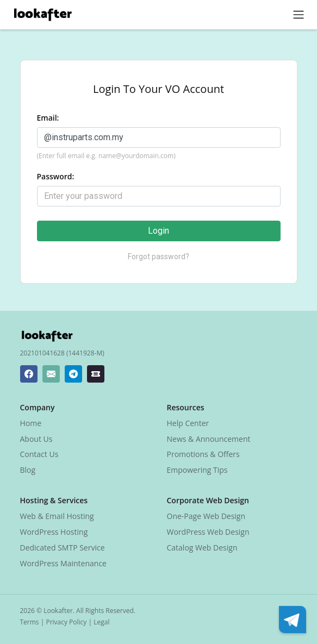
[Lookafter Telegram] (73, 374)
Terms (30, 622)
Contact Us (39, 454)
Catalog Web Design (202, 548)
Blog (28, 470)
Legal (101, 622)
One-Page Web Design (206, 516)
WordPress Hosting (54, 532)
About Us (36, 439)
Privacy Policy (66, 622)
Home (31, 423)
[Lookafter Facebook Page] (29, 374)
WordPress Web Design (208, 532)
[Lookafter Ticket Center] (96, 374)
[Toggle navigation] (299, 15)
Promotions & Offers (203, 454)
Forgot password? (158, 257)
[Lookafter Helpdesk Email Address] (51, 374)
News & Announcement (209, 439)
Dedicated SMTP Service (63, 548)
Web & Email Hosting (57, 516)
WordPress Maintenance (63, 563)
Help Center (188, 423)
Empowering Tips (197, 470)
